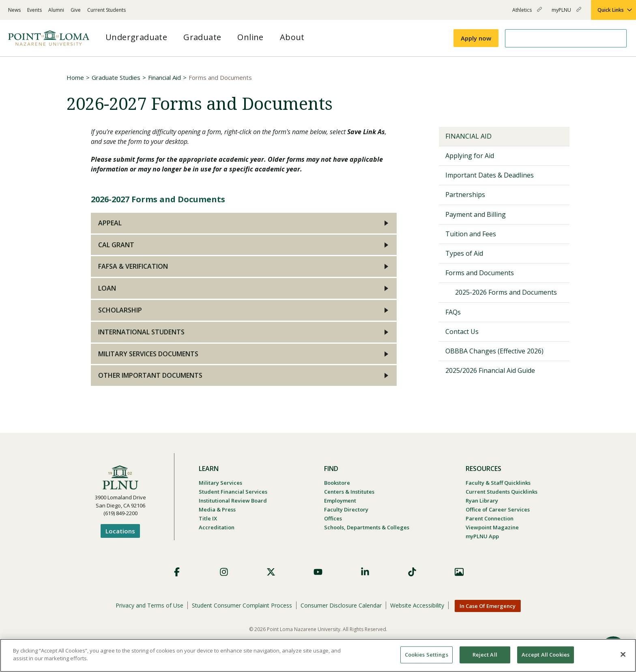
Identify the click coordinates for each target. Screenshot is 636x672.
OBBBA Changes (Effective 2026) (494, 351)
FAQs (453, 312)
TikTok (412, 572)
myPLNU (566, 13)
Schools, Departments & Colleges (367, 527)
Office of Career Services (498, 509)
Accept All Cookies (546, 655)
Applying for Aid (470, 156)
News (14, 10)
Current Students (106, 10)
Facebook (177, 572)
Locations (120, 531)
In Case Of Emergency (488, 606)
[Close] (623, 654)
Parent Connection (490, 518)
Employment (340, 501)
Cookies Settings (427, 655)
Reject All (485, 655)
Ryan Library (482, 501)
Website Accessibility (417, 605)
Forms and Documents (480, 273)
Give (76, 10)
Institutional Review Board (233, 501)
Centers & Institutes (349, 492)
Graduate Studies (116, 77)
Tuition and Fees (471, 234)
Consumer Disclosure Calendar (341, 605)
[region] (318, 655)
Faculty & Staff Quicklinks (498, 483)
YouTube (318, 572)
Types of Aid (464, 253)
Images (459, 572)
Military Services (220, 483)
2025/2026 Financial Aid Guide (490, 370)
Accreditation (217, 527)
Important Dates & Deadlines (490, 175)
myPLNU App (482, 536)
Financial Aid (164, 77)
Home (75, 77)
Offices (333, 518)
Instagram (224, 572)
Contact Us (462, 332)
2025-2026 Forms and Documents (506, 292)
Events (34, 10)
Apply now (476, 38)
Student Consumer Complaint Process (242, 605)
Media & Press (217, 509)
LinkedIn (365, 572)
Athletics (527, 13)
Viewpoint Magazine (492, 527)
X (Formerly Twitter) (271, 572)
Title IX (208, 518)
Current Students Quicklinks (502, 492)
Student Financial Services (233, 492)
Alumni (56, 10)
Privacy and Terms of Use (149, 605)
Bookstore (337, 483)
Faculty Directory (346, 509)
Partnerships (465, 195)
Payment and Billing (476, 214)
